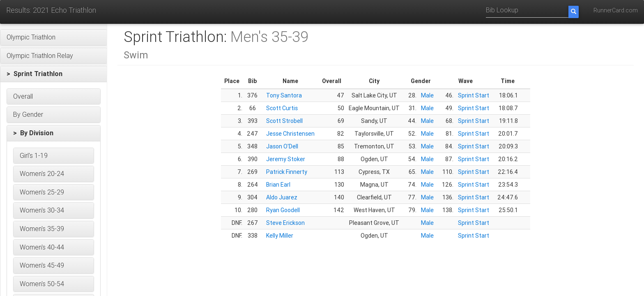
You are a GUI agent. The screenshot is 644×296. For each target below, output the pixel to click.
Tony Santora (284, 95)
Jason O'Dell (282, 146)
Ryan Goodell (283, 210)
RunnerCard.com (616, 10)
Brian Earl (278, 185)
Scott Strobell (284, 121)
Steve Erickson (285, 223)
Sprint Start (474, 95)
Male (427, 95)
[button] (54, 37)
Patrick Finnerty (287, 172)
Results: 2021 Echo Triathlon (51, 10)
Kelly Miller (280, 236)
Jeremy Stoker (286, 159)
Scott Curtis (282, 108)
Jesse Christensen (290, 134)
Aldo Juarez (282, 197)
